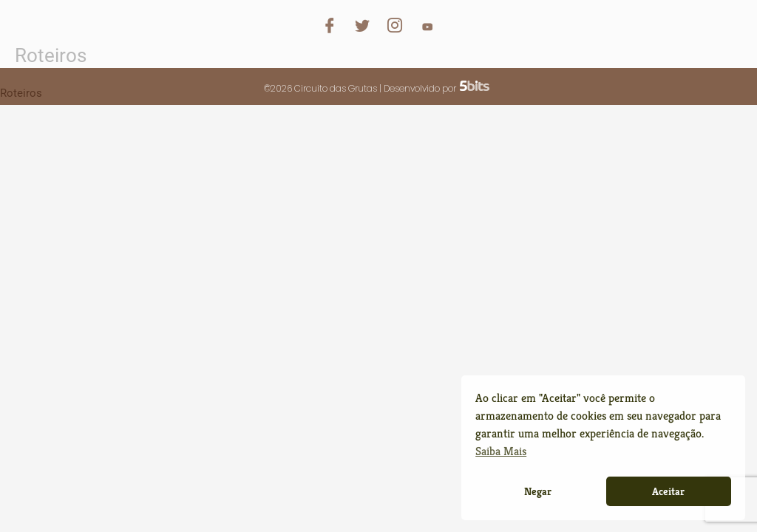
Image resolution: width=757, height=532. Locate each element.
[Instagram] (395, 21)
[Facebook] (330, 21)
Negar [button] (538, 491)
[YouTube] (427, 21)
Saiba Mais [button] (501, 451)
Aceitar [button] (668, 491)
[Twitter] (362, 21)
